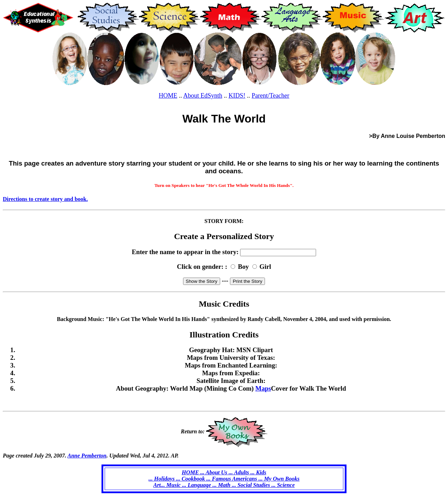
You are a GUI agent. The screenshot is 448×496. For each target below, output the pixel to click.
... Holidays (162, 479)
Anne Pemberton (87, 456)
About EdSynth (203, 96)
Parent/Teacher (271, 96)
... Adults (239, 472)
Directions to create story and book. (45, 199)
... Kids (257, 472)
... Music (171, 485)
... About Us (214, 472)
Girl (265, 267)
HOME (168, 96)
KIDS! (237, 96)
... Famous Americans (231, 479)
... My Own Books (278, 479)
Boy (243, 267)
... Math (221, 485)
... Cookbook (190, 479)
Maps (263, 388)
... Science (282, 485)
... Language (196, 485)
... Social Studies (250, 485)
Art (157, 485)
